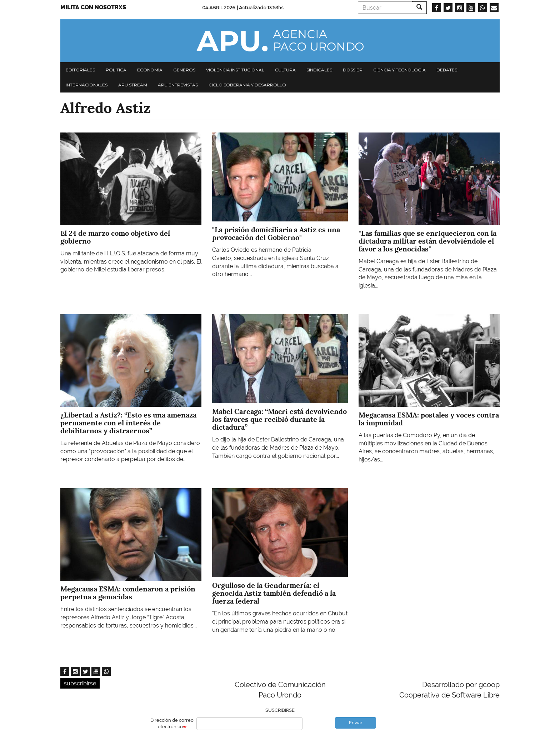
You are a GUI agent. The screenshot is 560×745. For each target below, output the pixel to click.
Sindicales (319, 70)
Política (116, 70)
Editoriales (80, 70)
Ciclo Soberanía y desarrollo (247, 85)
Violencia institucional (235, 70)
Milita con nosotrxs (93, 7)
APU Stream (133, 85)
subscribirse (80, 683)
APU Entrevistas (178, 85)
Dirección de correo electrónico (172, 724)
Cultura (285, 70)
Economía (150, 70)
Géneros (184, 70)
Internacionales (87, 85)
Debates (447, 70)
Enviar (356, 723)
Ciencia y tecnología (399, 70)
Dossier (353, 70)
